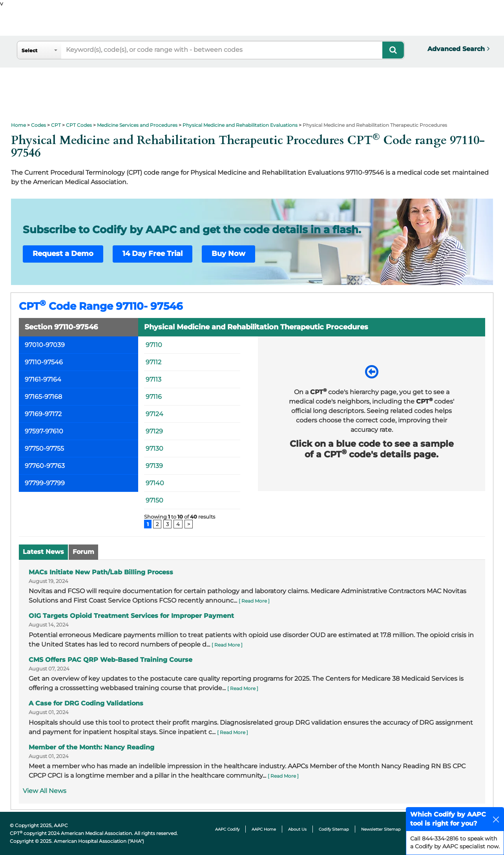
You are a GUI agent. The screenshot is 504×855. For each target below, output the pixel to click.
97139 (154, 466)
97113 (153, 379)
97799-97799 (45, 483)
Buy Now (228, 254)
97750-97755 (44, 449)
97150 (154, 500)
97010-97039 (45, 345)
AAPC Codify (227, 829)
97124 (154, 414)
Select (29, 50)
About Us (297, 829)
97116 (154, 397)
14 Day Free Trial (152, 254)
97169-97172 (43, 414)
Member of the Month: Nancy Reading (91, 747)
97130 (154, 449)
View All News (45, 791)
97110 (154, 345)
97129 (154, 431)
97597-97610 (44, 431)
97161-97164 (43, 379)
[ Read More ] (254, 601)
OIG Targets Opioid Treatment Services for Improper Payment (131, 616)
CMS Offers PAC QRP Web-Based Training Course (110, 660)
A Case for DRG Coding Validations (86, 703)
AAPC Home (264, 829)
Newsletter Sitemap (381, 829)
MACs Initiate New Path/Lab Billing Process (101, 572)
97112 (153, 362)
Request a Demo (63, 254)
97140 (155, 483)
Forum (83, 552)
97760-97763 (45, 466)
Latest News (43, 552)
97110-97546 (44, 362)
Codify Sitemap (334, 829)
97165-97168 (43, 397)
